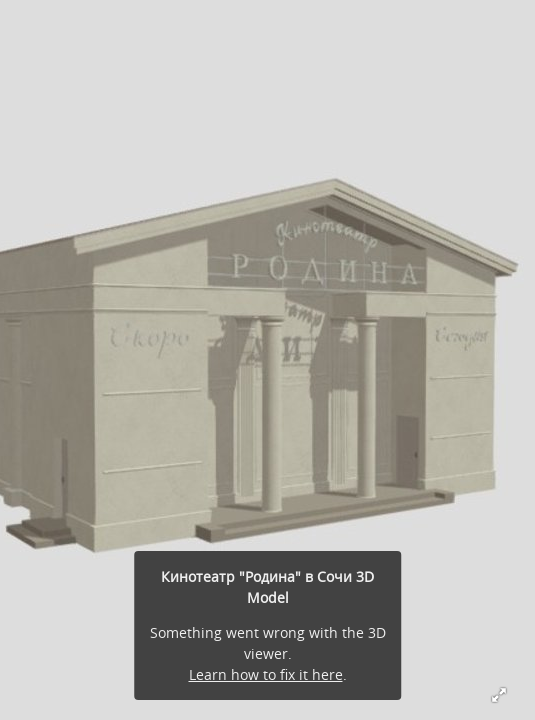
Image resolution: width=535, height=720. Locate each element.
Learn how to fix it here (266, 674)
